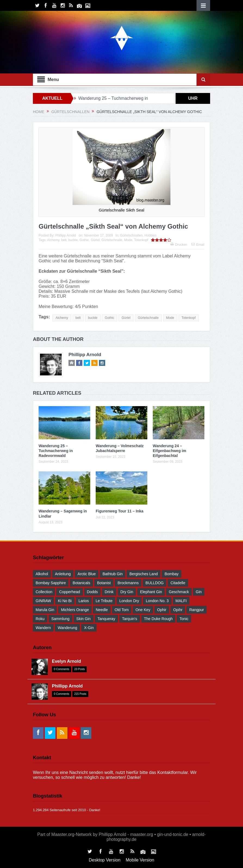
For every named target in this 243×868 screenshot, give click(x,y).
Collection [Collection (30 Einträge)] (44, 592)
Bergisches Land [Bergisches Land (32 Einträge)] (144, 574)
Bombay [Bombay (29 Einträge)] (171, 574)
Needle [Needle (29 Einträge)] (102, 610)
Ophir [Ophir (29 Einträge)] (162, 610)
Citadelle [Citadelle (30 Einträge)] (178, 583)
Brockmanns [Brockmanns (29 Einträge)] (128, 583)
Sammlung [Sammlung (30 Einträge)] (60, 619)
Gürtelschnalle (112, 240)
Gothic (84, 240)
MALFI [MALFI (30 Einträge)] (181, 601)
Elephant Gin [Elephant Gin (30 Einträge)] (151, 592)
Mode (128, 240)
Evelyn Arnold (66, 661)
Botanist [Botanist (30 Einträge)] (104, 583)
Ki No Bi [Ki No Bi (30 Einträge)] (65, 601)
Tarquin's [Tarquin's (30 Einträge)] (130, 619)
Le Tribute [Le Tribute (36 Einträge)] (104, 601)
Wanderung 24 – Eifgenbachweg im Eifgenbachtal (169, 451)
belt (64, 240)
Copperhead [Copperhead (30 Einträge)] (69, 592)
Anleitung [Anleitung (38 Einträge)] (63, 574)
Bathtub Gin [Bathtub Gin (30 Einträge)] (113, 574)
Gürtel (95, 240)
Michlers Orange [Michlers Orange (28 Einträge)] (75, 610)
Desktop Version (105, 860)
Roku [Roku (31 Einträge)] (40, 619)
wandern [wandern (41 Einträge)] (43, 628)
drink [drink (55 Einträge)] (109, 592)
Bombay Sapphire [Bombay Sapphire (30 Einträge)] (51, 583)
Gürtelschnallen (131, 235)
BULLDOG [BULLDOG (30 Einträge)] (155, 583)
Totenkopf (141, 240)
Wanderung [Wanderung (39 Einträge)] (67, 628)
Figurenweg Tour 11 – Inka (120, 511)
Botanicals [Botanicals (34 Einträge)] (81, 583)
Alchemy (53, 240)
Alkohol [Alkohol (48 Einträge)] (42, 574)
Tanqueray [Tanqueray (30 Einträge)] (106, 619)
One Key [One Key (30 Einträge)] (143, 610)
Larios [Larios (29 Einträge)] (84, 601)
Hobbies (151, 235)
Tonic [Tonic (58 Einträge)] (184, 619)
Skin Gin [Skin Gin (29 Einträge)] (84, 619)
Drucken (179, 245)
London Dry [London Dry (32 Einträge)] (129, 601)
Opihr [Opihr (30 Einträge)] (178, 610)
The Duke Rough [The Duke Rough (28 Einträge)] (158, 619)
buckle (73, 240)
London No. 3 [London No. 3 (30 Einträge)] (157, 601)
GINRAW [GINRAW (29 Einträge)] (43, 601)
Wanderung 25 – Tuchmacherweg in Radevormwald (56, 451)
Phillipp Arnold (66, 235)
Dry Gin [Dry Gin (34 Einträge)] (127, 592)
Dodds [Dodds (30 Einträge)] (92, 592)
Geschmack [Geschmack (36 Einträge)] (179, 592)
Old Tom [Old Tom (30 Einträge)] (122, 610)
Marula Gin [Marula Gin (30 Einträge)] (45, 610)
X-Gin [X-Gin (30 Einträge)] (89, 628)
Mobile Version (140, 860)
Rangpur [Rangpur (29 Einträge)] (197, 610)
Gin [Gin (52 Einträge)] (199, 592)
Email (198, 245)
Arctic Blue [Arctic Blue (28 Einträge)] (87, 574)
